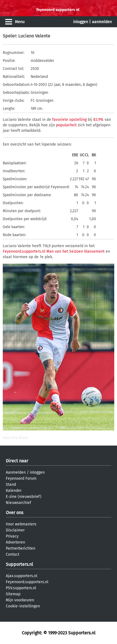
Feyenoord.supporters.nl (27, 582)
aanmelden (102, 22)
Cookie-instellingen (23, 606)
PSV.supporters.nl (21, 588)
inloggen (81, 22)
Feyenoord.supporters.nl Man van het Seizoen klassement (54, 251)
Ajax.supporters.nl (22, 576)
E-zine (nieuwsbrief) (24, 497)
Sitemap (13, 594)
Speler (9, 36)
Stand (11, 485)
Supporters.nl (19, 564)
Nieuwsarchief (18, 503)
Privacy (12, 536)
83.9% (98, 120)
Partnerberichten (21, 548)
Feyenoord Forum (21, 478)
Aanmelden (16, 472)
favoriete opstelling (69, 120)
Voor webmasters (21, 524)
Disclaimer (15, 530)
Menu (20, 22)
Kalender (14, 491)
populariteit (66, 125)
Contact (13, 554)
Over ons (14, 513)
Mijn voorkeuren (20, 600)
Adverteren (15, 542)
